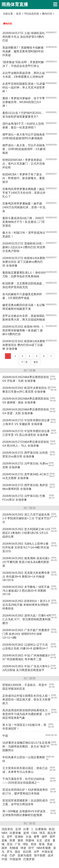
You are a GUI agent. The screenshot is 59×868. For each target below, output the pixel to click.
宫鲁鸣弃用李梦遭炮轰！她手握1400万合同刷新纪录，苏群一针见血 (24, 207)
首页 (19, 14)
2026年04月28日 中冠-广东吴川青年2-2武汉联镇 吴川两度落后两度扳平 (26, 668)
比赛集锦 (41, 829)
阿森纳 (30, 840)
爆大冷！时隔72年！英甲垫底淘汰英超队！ (24, 235)
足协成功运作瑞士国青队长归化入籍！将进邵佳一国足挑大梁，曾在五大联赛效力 (26, 700)
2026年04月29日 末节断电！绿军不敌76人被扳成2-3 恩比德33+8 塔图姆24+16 (26, 591)
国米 (4, 848)
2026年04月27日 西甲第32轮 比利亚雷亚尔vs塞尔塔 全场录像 (25, 455)
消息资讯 (7, 829)
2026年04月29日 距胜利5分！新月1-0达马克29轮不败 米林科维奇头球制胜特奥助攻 (26, 605)
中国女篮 (47, 852)
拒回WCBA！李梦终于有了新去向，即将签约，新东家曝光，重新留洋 (24, 178)
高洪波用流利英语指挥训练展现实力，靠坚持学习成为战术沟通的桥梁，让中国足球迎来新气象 (26, 714)
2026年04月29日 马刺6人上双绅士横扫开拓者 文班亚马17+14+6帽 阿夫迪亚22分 (26, 547)
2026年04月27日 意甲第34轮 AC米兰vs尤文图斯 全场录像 (26, 476)
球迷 (23, 848)
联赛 (12, 840)
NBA (4, 833)
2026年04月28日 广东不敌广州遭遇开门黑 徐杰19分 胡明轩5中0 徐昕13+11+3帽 (26, 634)
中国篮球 (15, 859)
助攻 (34, 844)
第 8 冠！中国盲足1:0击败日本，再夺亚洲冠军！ (24, 727)
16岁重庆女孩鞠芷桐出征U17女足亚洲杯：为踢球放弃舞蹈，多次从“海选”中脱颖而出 (26, 746)
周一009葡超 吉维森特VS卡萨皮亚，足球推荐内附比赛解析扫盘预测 (25, 813)
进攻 (47, 840)
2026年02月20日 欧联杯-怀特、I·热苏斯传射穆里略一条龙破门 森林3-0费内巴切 (23, 330)
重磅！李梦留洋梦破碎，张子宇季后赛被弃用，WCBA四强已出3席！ (24, 102)
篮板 (4, 840)
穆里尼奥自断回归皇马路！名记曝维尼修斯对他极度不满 (24, 307)
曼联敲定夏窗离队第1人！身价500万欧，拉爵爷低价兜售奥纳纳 (24, 275)
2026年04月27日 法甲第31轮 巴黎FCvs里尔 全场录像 (24, 498)
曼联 (20, 840)
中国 (4, 859)
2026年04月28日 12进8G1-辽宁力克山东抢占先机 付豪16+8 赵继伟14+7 (25, 647)
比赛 (26, 829)
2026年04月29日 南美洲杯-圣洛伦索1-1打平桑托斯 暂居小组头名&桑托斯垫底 (26, 562)
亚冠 (10, 844)
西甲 (53, 837)
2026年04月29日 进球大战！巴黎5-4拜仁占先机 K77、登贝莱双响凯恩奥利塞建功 (27, 619)
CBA (34, 833)
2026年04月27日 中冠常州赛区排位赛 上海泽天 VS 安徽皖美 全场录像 (26, 422)
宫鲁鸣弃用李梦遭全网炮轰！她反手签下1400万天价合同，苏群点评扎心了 (24, 193)
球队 (26, 844)
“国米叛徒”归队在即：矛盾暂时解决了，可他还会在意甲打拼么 (23, 64)
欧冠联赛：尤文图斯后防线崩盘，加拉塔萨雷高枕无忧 (24, 285)
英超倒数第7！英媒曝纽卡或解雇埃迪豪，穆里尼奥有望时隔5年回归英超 (23, 51)
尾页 (36, 362)
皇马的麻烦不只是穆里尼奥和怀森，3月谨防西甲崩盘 (22, 296)
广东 (18, 844)
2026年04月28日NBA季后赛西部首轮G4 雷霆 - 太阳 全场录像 (26, 411)
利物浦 (14, 848)
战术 (51, 855)
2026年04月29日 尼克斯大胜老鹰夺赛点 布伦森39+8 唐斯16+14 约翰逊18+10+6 (26, 576)
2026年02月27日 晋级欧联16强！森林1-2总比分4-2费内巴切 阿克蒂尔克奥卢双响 (24, 247)
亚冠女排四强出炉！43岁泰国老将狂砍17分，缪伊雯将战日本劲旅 (25, 792)
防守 (31, 848)
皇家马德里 (25, 855)
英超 (50, 844)
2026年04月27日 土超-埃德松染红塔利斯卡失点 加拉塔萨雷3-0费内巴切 (24, 37)
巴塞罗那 (29, 859)
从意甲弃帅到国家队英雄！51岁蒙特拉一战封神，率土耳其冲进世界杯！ (24, 88)
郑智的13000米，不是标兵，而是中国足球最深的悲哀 (25, 687)
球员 (42, 833)
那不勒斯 (40, 855)
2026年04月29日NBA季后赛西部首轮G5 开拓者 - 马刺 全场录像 (26, 379)
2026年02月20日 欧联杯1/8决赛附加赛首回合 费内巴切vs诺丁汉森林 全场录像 (24, 345)
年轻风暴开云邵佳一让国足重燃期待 (24, 759)
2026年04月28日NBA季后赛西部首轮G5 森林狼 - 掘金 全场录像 (26, 401)
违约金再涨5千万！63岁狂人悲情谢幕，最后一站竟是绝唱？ (23, 126)
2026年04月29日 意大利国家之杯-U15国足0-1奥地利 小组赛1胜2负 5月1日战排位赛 (26, 533)
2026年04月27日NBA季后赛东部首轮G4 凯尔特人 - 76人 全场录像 (26, 444)
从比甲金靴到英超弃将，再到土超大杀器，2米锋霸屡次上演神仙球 (24, 75)
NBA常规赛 (44, 848)
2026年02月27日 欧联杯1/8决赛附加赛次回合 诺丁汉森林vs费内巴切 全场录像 (24, 262)
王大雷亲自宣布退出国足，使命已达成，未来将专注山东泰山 (25, 770)
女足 (39, 840)
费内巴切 (8, 24)
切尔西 (27, 852)
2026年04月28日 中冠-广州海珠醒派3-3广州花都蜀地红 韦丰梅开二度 (26, 657)
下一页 (24, 362)
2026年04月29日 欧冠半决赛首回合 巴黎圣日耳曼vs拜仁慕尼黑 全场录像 (26, 390)
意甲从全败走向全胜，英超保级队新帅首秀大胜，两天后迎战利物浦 (24, 318)
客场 (42, 844)
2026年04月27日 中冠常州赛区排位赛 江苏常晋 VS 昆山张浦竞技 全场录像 (26, 433)
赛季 (37, 837)
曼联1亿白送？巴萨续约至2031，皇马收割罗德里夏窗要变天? (23, 115)
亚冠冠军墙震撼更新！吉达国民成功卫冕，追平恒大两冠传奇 (25, 802)
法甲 (37, 852)
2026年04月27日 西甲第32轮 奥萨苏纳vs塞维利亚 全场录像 (25, 487)
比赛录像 (15, 833)
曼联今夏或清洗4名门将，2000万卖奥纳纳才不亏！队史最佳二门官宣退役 (24, 222)
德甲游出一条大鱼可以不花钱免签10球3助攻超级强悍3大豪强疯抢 (24, 136)
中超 (5, 736)
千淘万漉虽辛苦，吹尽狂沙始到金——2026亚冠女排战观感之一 (24, 781)
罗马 (10, 852)
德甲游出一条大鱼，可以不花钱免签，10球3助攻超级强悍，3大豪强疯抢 (24, 149)
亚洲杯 (19, 837)
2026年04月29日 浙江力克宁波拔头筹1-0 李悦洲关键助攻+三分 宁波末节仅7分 (27, 518)
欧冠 (52, 829)
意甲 (10, 837)
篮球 (26, 833)
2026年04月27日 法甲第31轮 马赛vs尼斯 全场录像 (25, 465)
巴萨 (12, 855)
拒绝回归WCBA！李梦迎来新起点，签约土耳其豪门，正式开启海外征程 (24, 164)
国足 (18, 852)
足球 (18, 829)
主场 (28, 837)
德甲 (45, 837)
